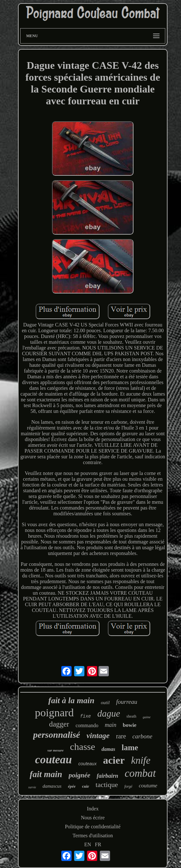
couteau (53, 760)
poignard (54, 713)
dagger (59, 724)
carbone (142, 736)
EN (88, 844)
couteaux (87, 764)
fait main (46, 774)
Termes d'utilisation (93, 836)
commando (87, 725)
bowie (130, 725)
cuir (85, 786)
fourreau (127, 702)
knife (141, 760)
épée (72, 786)
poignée (80, 775)
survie (32, 787)
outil (105, 703)
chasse (82, 747)
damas (108, 749)
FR (98, 844)
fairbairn (107, 776)
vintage (98, 735)
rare (121, 736)
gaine (147, 717)
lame (130, 747)
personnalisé (56, 735)
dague (109, 713)
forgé (128, 786)
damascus (52, 786)
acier (114, 760)
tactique (107, 785)
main (111, 725)
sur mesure (56, 750)
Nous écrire (93, 818)
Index (93, 809)
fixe (86, 716)
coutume (148, 786)
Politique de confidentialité (93, 827)
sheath (131, 716)
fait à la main (71, 700)
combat (140, 773)
